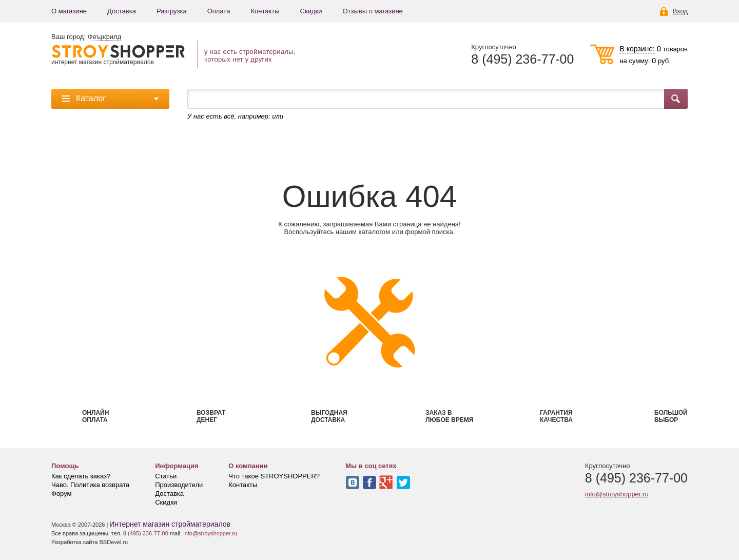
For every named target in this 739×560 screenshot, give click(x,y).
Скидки (311, 11)
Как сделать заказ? (81, 476)
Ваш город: (86, 37)
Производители (179, 485)
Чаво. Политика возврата (90, 485)
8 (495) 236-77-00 (522, 59)
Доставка (122, 11)
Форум (62, 494)
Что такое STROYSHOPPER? (274, 476)
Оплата (219, 11)
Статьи (166, 476)
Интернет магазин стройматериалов (170, 524)
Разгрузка (172, 11)
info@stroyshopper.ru (617, 494)
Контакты (265, 11)
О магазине (69, 11)
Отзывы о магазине (372, 11)
